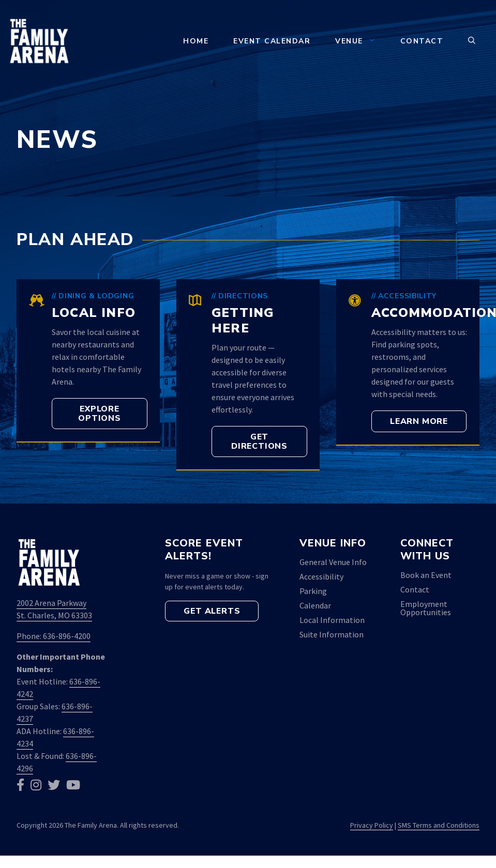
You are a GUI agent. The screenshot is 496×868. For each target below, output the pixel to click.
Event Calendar (272, 41)
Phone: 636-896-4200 (54, 636)
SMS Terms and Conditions (439, 825)
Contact (422, 41)
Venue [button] (362, 41)
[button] (472, 41)
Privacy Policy (372, 825)
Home (196, 41)
